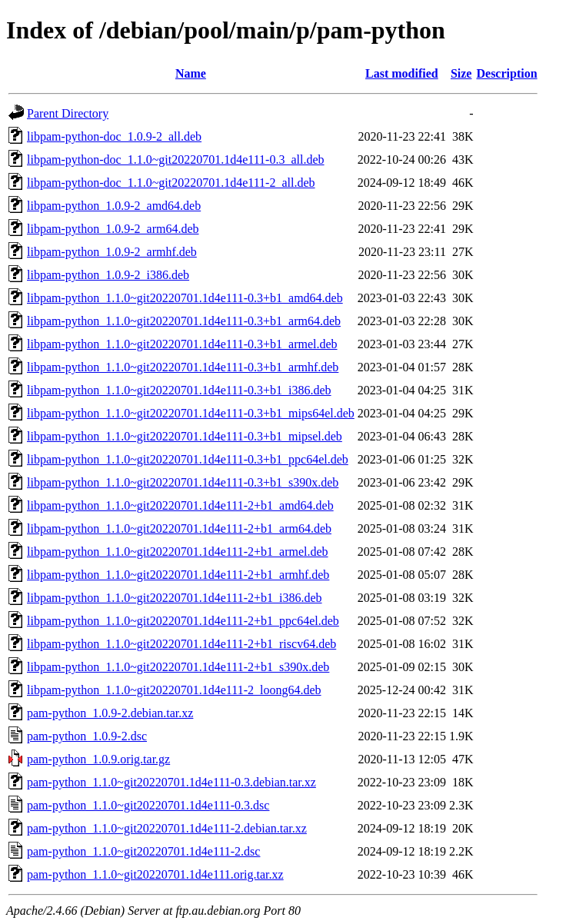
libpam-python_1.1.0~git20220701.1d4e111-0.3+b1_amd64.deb (185, 298)
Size (461, 73)
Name (191, 73)
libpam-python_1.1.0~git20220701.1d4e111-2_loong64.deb (174, 690)
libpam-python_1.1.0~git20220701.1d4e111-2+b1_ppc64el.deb (183, 621)
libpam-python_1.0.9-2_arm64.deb (113, 229)
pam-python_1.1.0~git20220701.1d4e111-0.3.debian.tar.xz (171, 782)
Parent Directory (68, 113)
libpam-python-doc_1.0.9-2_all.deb (114, 136)
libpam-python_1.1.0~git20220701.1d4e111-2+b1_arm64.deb (179, 528)
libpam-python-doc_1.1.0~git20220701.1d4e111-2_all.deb (171, 183)
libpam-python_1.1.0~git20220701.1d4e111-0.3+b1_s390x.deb (183, 482)
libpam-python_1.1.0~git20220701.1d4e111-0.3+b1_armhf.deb (183, 367)
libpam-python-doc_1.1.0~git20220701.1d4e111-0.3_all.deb (176, 160)
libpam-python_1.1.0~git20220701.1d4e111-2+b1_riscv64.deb (181, 644)
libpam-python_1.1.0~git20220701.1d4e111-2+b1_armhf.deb (178, 575)
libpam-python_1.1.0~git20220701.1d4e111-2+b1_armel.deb (178, 552)
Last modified (402, 73)
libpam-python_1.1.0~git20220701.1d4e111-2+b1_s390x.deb (178, 667)
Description (506, 73)
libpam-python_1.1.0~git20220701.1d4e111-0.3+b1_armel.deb (182, 344)
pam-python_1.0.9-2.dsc (87, 736)
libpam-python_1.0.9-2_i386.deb (108, 275)
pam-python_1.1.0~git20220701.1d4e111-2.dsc (143, 851)
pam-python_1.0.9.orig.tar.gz (98, 759)
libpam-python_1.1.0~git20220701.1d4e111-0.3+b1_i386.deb (179, 390)
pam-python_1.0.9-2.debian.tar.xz (110, 713)
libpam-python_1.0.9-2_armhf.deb (112, 252)
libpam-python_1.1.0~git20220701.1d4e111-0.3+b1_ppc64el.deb (188, 459)
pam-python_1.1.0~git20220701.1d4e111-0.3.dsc (148, 805)
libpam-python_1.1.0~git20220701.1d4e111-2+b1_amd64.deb (180, 505)
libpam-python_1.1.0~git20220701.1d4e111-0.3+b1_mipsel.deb (185, 436)
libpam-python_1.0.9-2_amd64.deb (114, 206)
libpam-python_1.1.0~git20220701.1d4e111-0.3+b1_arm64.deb (184, 321)
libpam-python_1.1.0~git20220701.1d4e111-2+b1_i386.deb (175, 598)
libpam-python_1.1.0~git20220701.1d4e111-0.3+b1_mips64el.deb (191, 413)
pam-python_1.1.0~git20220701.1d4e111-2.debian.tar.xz (167, 828)
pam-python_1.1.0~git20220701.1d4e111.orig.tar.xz (155, 874)
